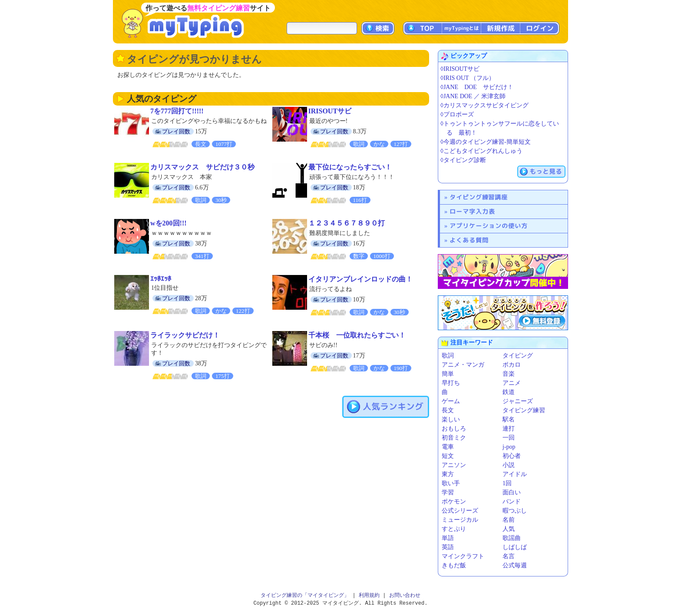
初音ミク (454, 438)
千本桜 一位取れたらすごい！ (357, 335)
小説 (509, 465)
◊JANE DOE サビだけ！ (477, 87)
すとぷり (454, 529)
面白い (512, 492)
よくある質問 (469, 240)
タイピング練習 (524, 410)
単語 (448, 538)
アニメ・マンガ (463, 365)
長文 (448, 410)
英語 (448, 547)
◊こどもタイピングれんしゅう (481, 151)
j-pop (509, 447)
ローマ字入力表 (472, 211)
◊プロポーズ (457, 114)
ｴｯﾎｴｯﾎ (161, 279)
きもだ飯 (454, 565)
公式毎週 (515, 565)
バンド (512, 502)
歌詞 (448, 356)
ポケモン (454, 502)
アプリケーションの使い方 (489, 226)
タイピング (518, 356)
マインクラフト (463, 556)
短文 (448, 456)
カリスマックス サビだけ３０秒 (202, 167)
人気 (509, 529)
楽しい (451, 419)
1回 (507, 483)
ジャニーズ (518, 401)
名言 (509, 556)
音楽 (509, 374)
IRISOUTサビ (330, 111)
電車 (448, 447)
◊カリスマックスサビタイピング (484, 105)
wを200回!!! (169, 223)
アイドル (515, 474)
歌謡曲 (512, 538)
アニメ (512, 383)
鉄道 (509, 392)
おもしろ (454, 429)
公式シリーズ (460, 511)
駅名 (509, 419)
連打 (509, 429)
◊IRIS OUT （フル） (468, 78)
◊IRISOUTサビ (460, 69)
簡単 (448, 374)
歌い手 (451, 483)
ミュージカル (460, 520)
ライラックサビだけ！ (185, 335)
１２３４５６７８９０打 (347, 223)
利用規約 (369, 595)
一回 (509, 438)
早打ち (451, 383)
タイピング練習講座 (479, 197)
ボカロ (512, 365)
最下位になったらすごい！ (350, 167)
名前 (509, 520)
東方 (448, 474)
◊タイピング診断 (463, 160)
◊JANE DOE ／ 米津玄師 (473, 96)
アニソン (454, 465)
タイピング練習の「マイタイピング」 (305, 595)
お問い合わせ (405, 595)
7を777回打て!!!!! (177, 111)
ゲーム (451, 401)
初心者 (512, 456)
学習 (448, 492)
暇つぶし (515, 511)
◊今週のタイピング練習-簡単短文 (486, 142)
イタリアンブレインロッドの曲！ (360, 279)
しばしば (515, 547)
